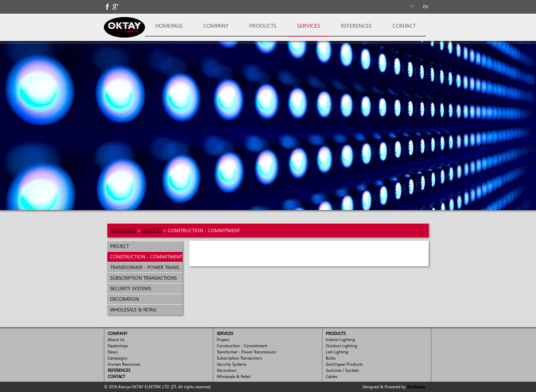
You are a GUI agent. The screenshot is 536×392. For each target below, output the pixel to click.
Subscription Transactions (239, 358)
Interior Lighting (340, 340)
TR (412, 7)
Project (223, 340)
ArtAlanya (416, 387)
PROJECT (118, 246)
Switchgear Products (344, 364)
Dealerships (118, 346)
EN (425, 7)
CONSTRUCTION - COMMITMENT (145, 257)
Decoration (227, 370)
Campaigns (118, 358)
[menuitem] (412, 7)
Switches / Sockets (342, 370)
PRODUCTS (263, 25)
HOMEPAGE (169, 25)
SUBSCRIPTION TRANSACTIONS (142, 278)
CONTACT (404, 25)
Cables (332, 376)
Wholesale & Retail (234, 376)
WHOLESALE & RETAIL (132, 310)
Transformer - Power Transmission (246, 352)
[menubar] (418, 7)
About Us (116, 340)
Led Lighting (337, 352)
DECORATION (123, 299)
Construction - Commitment (242, 346)
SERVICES (309, 25)
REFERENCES (356, 25)
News (113, 352)
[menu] (145, 278)
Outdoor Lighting (341, 346)
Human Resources (124, 364)
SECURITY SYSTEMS (129, 288)
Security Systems (232, 364)
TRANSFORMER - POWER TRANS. (144, 267)
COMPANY (216, 25)
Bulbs (331, 358)
